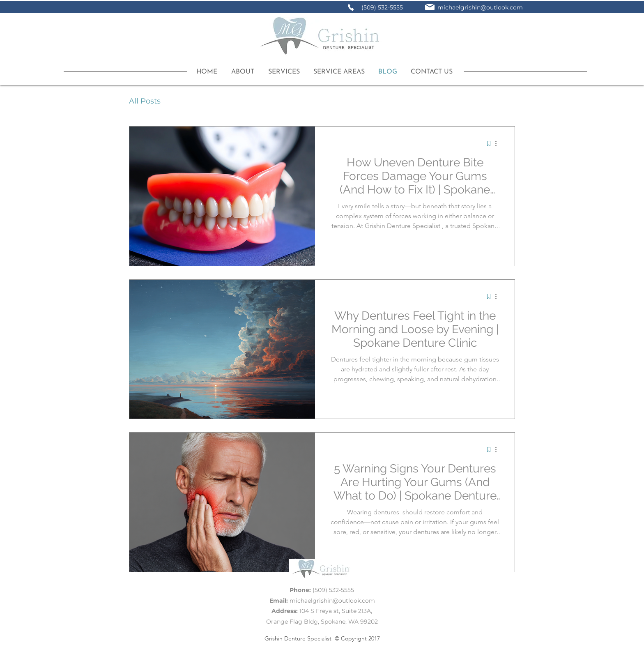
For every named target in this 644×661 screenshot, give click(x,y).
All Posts (145, 101)
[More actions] (499, 143)
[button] (281, 72)
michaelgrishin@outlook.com (480, 7)
